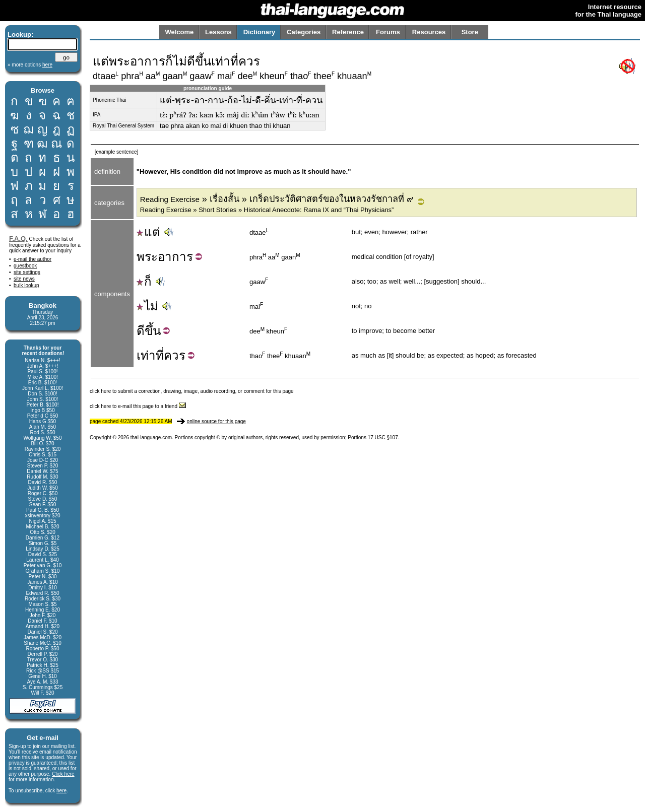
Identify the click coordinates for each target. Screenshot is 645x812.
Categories (304, 32)
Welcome (179, 32)
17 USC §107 (383, 437)
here (61, 791)
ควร (175, 355)
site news (24, 279)
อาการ (175, 257)
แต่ (148, 232)
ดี (141, 331)
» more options (30, 65)
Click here (63, 774)
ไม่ (147, 306)
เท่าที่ (150, 355)
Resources (429, 32)
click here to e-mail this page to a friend (138, 406)
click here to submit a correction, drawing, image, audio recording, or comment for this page (192, 391)
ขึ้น (153, 331)
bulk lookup (26, 285)
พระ (147, 257)
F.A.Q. (18, 239)
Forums (388, 32)
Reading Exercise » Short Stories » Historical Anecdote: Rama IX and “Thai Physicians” (267, 210)
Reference (348, 32)
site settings (27, 272)
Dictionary (260, 32)
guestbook (25, 266)
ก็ (144, 281)
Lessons (218, 32)
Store (470, 32)
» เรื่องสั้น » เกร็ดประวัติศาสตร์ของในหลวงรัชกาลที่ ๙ (277, 199)
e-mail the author (33, 259)
